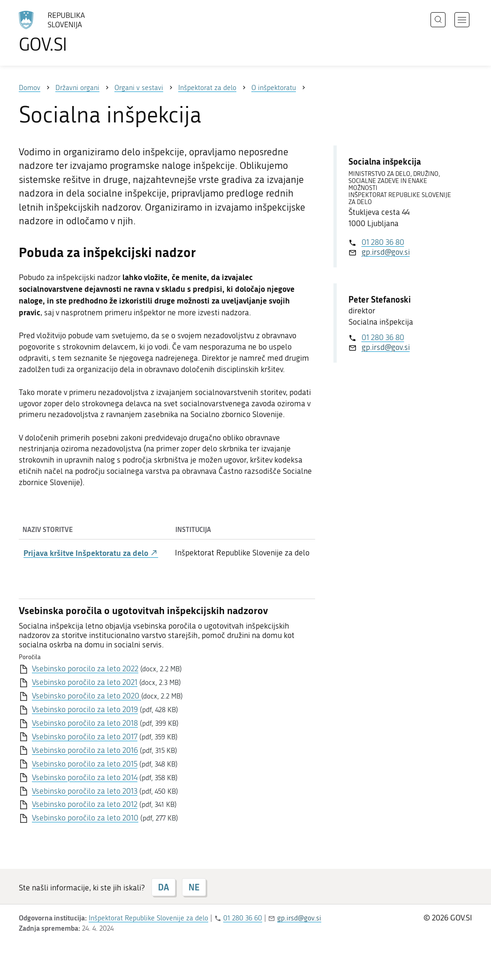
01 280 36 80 (383, 242)
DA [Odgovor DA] (163, 887)
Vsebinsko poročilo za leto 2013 (85, 791)
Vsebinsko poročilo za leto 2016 (85, 750)
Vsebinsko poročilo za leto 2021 (85, 682)
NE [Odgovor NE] (194, 887)
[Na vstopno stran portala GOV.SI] (78, 32)
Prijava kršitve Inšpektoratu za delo (91, 553)
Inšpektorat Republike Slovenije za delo (148, 918)
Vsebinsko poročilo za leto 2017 (85, 737)
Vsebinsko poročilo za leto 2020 (87, 696)
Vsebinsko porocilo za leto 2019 (85, 709)
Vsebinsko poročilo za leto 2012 (85, 804)
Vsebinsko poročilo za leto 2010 (85, 818)
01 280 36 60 (243, 918)
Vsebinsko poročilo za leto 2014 (85, 777)
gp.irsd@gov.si (386, 252)
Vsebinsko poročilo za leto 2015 (85, 764)
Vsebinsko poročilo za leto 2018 (85, 723)
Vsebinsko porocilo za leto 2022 (85, 669)
